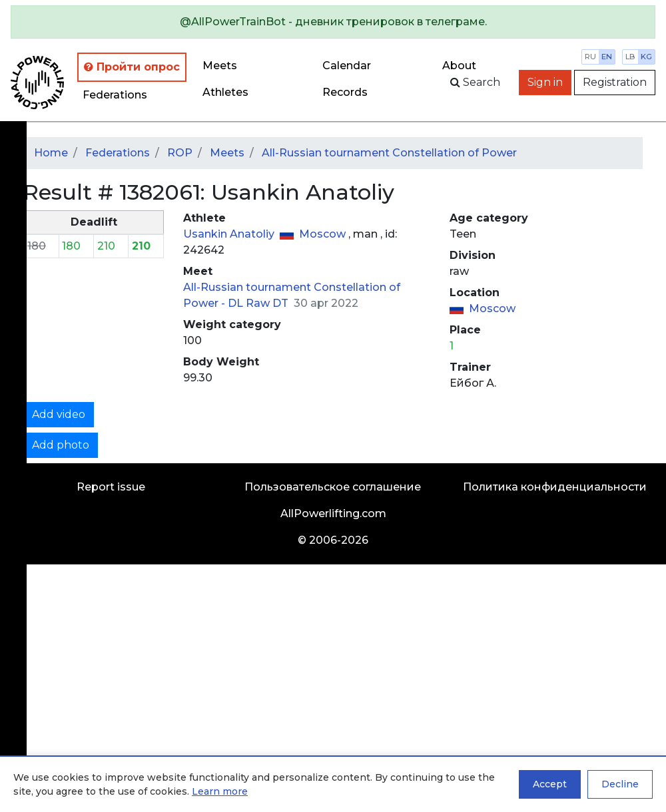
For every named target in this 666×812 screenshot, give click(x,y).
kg (646, 57)
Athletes (225, 92)
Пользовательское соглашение (333, 487)
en (607, 57)
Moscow (324, 234)
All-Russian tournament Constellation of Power (389, 153)
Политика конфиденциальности (555, 487)
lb (630, 57)
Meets (220, 66)
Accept (550, 784)
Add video (59, 414)
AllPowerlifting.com (333, 513)
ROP (180, 153)
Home (51, 153)
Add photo (61, 445)
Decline (620, 784)
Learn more (220, 791)
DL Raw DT (259, 303)
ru (590, 57)
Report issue (111, 487)
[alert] (333, 22)
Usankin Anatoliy (230, 234)
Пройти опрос (132, 67)
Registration (615, 82)
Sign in (545, 82)
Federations (115, 95)
